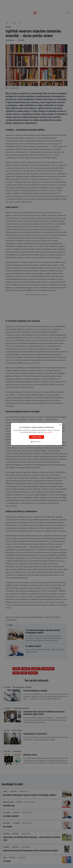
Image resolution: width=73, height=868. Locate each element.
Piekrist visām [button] (36, 437)
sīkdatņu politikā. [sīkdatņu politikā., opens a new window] (48, 432)
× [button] (60, 425)
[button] (36, 442)
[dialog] (36, 434)
